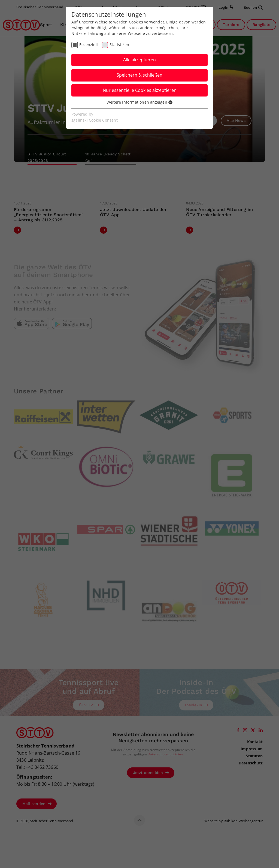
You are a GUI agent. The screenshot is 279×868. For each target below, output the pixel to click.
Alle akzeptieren (139, 60)
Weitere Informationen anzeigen (139, 102)
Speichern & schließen (139, 75)
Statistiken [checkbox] (119, 45)
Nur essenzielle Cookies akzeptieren (140, 90)
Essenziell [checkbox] (89, 45)
